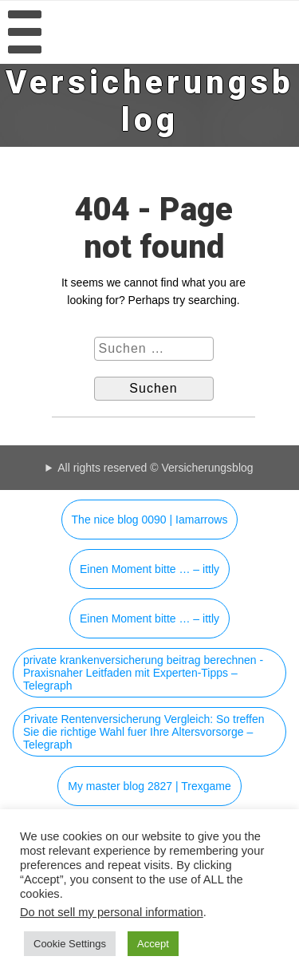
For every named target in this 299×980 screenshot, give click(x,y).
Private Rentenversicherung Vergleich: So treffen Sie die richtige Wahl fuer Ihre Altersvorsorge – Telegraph (144, 732)
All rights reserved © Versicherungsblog (155, 468)
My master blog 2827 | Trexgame (149, 786)
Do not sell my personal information (112, 912)
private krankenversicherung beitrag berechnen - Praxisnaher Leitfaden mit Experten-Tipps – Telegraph (143, 673)
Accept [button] (153, 944)
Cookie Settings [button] (70, 944)
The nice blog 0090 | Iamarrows (150, 520)
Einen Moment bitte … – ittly (149, 569)
